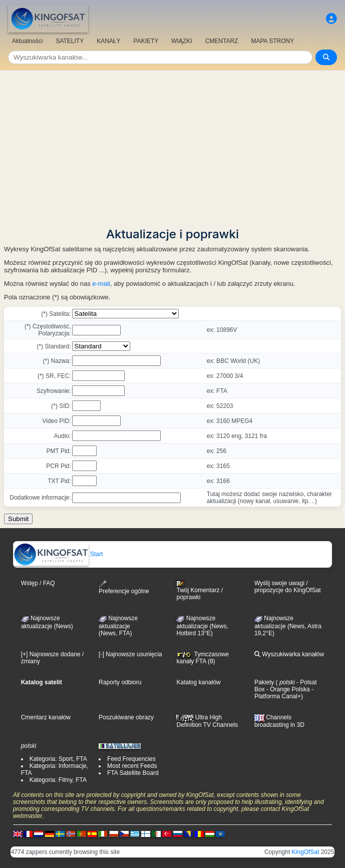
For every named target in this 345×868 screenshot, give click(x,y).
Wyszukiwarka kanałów (289, 654)
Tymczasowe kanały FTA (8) (202, 658)
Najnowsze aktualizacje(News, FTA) (118, 626)
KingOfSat (306, 852)
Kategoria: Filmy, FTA (58, 780)
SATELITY (70, 41)
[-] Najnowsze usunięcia (130, 654)
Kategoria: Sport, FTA (58, 759)
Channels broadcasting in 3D (279, 721)
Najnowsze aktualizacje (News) (47, 622)
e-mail (101, 284)
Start (58, 554)
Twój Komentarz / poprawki (200, 591)
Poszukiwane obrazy (126, 717)
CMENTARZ (222, 41)
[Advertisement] (172, 146)
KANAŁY (108, 41)
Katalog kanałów (198, 682)
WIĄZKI (182, 41)
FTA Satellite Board (133, 773)
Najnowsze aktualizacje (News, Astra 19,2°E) (288, 626)
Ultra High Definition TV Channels (207, 721)
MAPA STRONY (272, 41)
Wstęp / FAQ (38, 583)
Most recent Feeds (132, 766)
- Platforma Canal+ (284, 693)
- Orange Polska (287, 689)
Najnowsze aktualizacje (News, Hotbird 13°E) (202, 626)
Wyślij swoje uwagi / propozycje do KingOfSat (288, 587)
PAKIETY (146, 41)
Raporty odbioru (120, 682)
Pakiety (264, 682)
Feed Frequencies (131, 759)
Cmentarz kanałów (46, 717)
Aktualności (27, 41)
